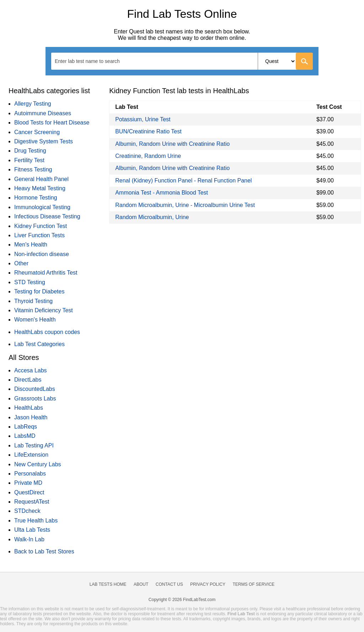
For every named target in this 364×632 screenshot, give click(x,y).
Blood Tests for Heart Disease (52, 123)
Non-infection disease (42, 254)
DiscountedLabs (35, 389)
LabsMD (25, 436)
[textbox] (92, 61)
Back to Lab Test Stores (44, 551)
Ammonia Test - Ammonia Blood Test (162, 193)
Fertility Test (29, 160)
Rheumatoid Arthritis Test (46, 273)
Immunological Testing (42, 207)
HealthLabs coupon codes (47, 332)
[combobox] (182, 61)
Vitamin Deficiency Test (44, 310)
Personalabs (30, 474)
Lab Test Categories (39, 344)
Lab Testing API (34, 445)
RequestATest (32, 502)
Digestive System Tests (44, 141)
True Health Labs (36, 521)
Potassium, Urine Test (143, 119)
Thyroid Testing (33, 301)
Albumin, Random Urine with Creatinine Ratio (172, 144)
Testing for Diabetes (39, 291)
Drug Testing (30, 151)
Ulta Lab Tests (32, 530)
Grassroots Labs (35, 399)
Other (21, 263)
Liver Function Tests (39, 235)
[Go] (304, 61)
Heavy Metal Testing (40, 188)
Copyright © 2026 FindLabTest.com (182, 600)
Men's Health (31, 245)
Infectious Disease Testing (47, 216)
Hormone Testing (36, 198)
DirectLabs (28, 380)
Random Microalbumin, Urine (152, 217)
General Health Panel (41, 179)
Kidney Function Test (41, 226)
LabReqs (26, 427)
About (141, 584)
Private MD (28, 483)
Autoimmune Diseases (43, 113)
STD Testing (30, 282)
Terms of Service (254, 584)
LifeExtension (31, 455)
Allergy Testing (33, 104)
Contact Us (169, 584)
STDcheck (27, 511)
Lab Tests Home (108, 584)
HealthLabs (29, 408)
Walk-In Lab (29, 539)
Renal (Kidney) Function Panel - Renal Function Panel (183, 180)
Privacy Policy (208, 584)
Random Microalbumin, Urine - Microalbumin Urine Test (185, 205)
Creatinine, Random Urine (148, 156)
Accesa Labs (31, 370)
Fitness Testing (33, 169)
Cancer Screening (37, 132)
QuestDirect (29, 492)
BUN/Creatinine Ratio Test (148, 131)
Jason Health (31, 417)
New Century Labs (38, 464)
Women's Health (35, 320)
